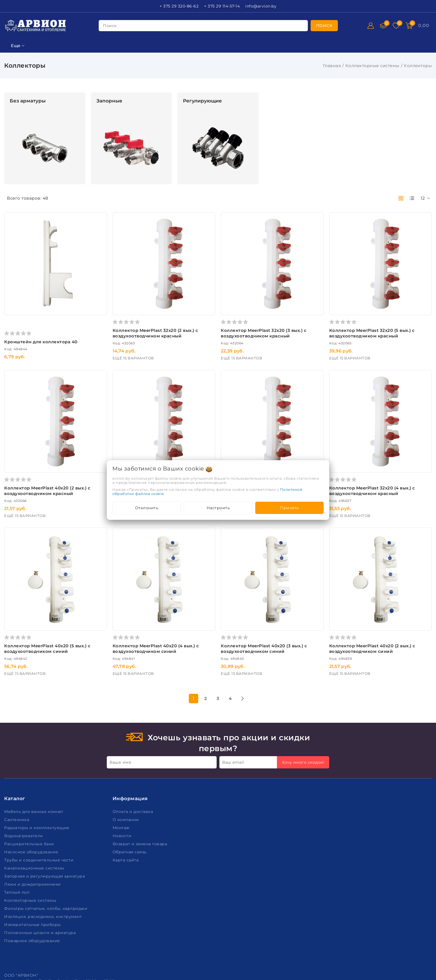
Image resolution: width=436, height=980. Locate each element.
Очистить (41, 437)
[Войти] (371, 26)
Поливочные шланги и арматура (41, 871)
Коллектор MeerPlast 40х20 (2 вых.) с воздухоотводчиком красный (121, 453)
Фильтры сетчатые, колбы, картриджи (46, 847)
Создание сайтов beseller (406, 975)
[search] (324, 26)
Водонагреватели (24, 774)
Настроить (218, 508)
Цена (10, 137)
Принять (289, 508)
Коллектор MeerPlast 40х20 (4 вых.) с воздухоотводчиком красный (297, 453)
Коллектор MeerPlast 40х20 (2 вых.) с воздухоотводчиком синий (390, 587)
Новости (123, 774)
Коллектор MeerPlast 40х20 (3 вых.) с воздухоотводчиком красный (209, 453)
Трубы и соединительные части (39, 798)
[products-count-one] (412, 198)
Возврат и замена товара (141, 782)
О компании (127, 758)
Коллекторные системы (372, 66)
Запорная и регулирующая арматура (45, 815)
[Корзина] (424, 26)
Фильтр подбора (25, 96)
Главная (332, 66)
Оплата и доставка (133, 750)
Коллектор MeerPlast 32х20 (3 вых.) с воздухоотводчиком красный (303, 313)
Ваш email (233, 701)
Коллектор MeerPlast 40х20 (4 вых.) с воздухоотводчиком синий (214, 587)
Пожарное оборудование (33, 879)
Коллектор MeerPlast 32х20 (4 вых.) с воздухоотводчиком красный (391, 450)
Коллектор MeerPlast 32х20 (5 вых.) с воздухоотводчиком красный (390, 313)
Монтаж (122, 766)
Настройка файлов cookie (32, 960)
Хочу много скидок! (303, 701)
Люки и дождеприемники (33, 823)
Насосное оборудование (32, 790)
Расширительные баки (30, 782)
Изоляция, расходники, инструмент (44, 855)
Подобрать (41, 424)
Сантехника (17, 758)
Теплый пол (18, 831)
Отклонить (147, 508)
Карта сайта (126, 798)
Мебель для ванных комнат (34, 750)
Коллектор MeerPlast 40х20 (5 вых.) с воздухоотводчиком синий (126, 587)
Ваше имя (120, 701)
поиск (110, 26)
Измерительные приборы (33, 863)
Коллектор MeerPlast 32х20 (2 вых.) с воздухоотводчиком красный (215, 313)
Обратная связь (130, 790)
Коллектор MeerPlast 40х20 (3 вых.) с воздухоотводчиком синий (302, 587)
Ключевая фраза (24, 109)
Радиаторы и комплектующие (37, 766)
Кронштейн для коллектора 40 (123, 321)
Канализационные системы (35, 807)
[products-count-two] (401, 198)
